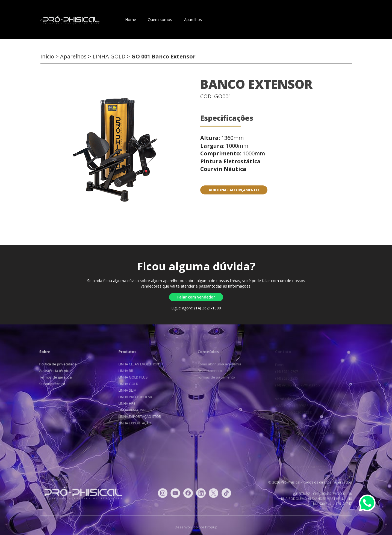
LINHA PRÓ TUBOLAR (133, 397)
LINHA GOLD (126, 384)
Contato (221, 20)
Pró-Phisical (70, 20)
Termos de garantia (53, 377)
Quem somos (160, 20)
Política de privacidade (56, 364)
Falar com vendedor (196, 297)
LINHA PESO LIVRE (130, 410)
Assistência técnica (53, 371)
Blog (244, 20)
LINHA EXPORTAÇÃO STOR (137, 416)
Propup (211, 530)
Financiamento (207, 371)
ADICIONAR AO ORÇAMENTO (234, 190)
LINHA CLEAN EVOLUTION (136, 364)
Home (131, 20)
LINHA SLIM (125, 390)
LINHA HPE (124, 403)
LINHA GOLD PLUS (130, 377)
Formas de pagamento (214, 377)
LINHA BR (123, 371)
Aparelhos (193, 20)
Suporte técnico (50, 384)
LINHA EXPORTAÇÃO (132, 423)
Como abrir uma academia (217, 364)
